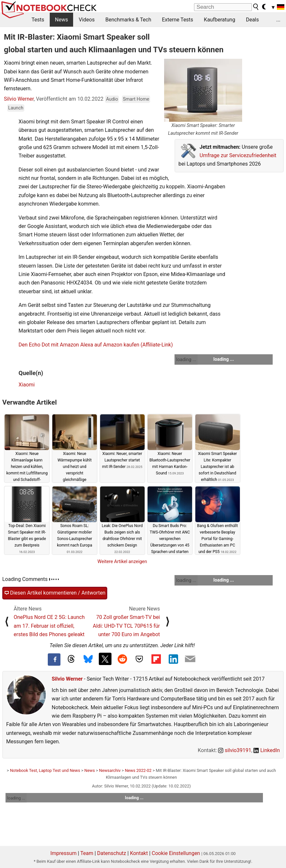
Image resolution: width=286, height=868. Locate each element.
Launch (16, 108)
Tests (38, 20)
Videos (87, 20)
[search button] (256, 7)
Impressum (64, 853)
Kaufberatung (219, 20)
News (61, 20)
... (278, 20)
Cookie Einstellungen (176, 853)
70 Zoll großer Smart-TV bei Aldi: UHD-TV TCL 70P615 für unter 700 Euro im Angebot (126, 626)
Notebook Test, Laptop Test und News (45, 770)
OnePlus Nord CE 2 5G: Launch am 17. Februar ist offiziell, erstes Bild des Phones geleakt (49, 626)
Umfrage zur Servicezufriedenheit (238, 155)
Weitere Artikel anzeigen (122, 561)
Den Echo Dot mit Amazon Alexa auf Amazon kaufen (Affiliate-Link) (96, 345)
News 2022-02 (138, 770)
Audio (112, 99)
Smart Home (136, 99)
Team (87, 853)
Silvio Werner (19, 99)
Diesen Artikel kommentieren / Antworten (55, 593)
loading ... (186, 359)
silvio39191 (235, 750)
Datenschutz (112, 853)
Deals (253, 20)
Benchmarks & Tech (128, 20)
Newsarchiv (110, 770)
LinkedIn (267, 750)
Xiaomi (27, 385)
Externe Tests (177, 20)
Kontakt (139, 853)
